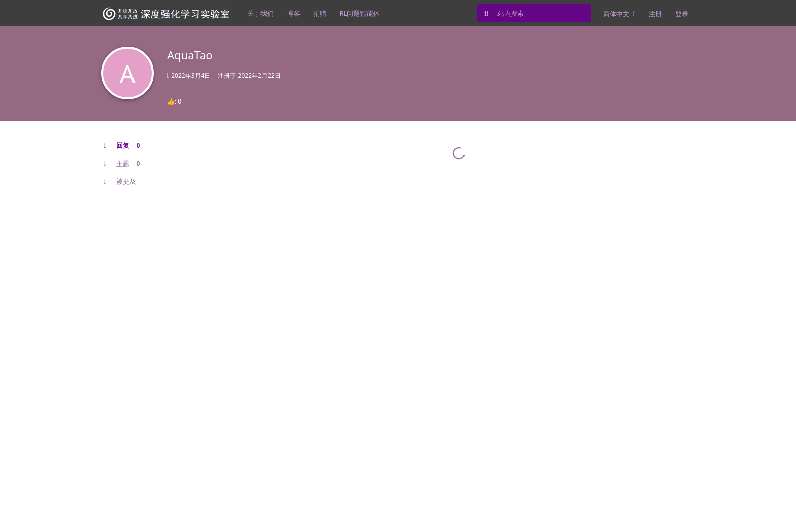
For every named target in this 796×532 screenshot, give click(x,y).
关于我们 (260, 13)
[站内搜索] (534, 13)
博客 (293, 13)
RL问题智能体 (360, 13)
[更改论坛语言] (619, 14)
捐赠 (320, 13)
